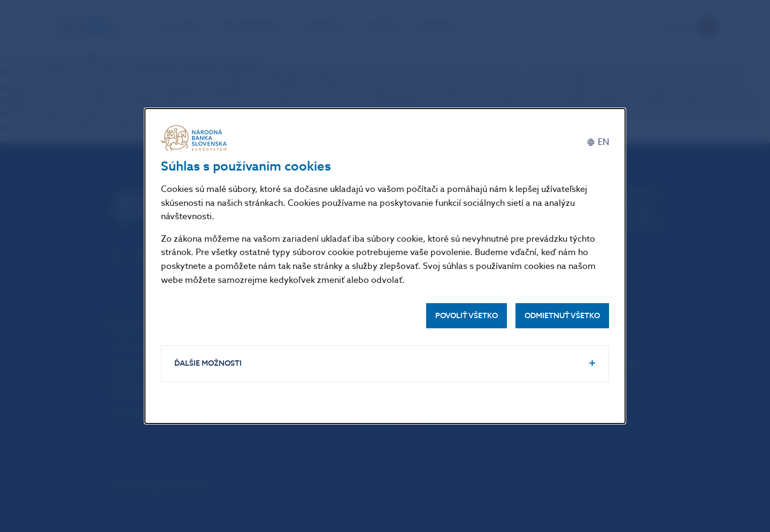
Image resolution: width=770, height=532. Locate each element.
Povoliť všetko (467, 316)
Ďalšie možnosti (208, 363)
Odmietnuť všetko (562, 316)
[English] (598, 142)
